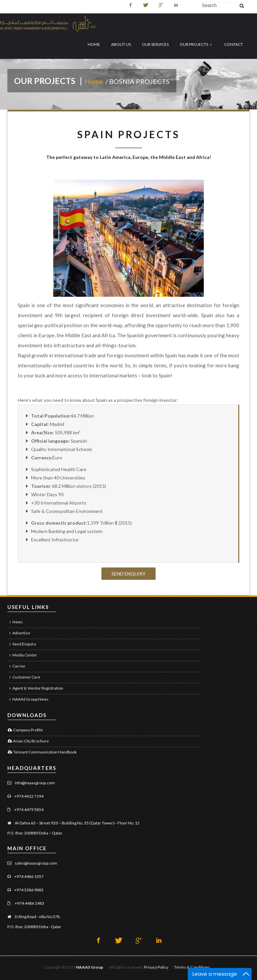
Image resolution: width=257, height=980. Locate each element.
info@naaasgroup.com (34, 783)
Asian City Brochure (28, 741)
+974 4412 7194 (29, 796)
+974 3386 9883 (29, 890)
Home (95, 81)
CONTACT (234, 44)
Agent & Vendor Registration (35, 688)
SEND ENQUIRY (128, 574)
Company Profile (25, 730)
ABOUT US (121, 44)
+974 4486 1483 (29, 903)
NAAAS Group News (28, 699)
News (15, 622)
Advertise (19, 633)
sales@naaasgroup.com (36, 863)
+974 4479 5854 (29, 810)
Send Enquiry (22, 644)
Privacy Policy (156, 967)
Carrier (16, 666)
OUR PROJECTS (196, 44)
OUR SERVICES (155, 44)
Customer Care (24, 677)
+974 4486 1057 (29, 876)
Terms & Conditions (192, 967)
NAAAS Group (90, 967)
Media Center (22, 655)
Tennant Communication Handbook (42, 752)
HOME (94, 44)
